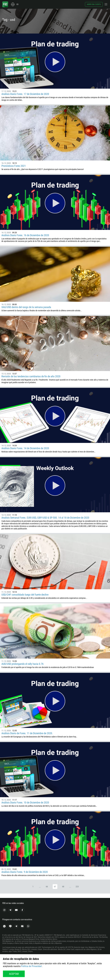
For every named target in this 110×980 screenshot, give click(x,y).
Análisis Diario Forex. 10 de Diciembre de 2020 (25, 803)
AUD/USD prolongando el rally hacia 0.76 (22, 664)
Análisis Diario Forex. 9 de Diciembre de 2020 (25, 872)
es (17, 4)
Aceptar (14, 974)
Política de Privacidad (31, 966)
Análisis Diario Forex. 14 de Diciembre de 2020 (25, 448)
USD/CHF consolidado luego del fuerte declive (25, 595)
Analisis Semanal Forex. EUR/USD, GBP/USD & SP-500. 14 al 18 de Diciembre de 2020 (45, 518)
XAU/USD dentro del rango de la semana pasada (26, 307)
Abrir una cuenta (94, 4)
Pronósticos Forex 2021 (14, 166)
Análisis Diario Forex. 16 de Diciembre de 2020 (25, 235)
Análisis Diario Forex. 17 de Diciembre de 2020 (25, 94)
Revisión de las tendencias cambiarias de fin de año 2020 (31, 376)
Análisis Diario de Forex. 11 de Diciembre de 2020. (27, 733)
